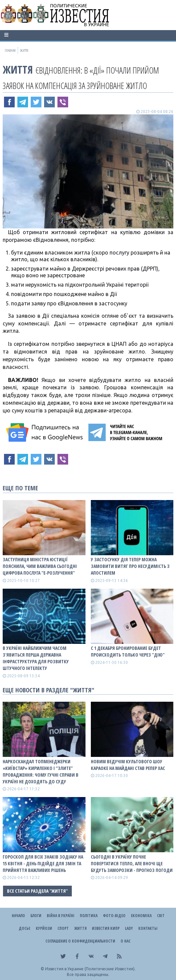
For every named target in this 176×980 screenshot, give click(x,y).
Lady (129, 928)
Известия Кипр (106, 928)
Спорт (63, 928)
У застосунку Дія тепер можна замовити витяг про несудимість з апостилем (130, 566)
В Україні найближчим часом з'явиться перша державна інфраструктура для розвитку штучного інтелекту (36, 658)
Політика (89, 916)
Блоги (36, 916)
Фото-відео (114, 916)
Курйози (44, 928)
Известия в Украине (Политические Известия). (90, 969)
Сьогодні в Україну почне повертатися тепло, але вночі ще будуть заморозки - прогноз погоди (132, 863)
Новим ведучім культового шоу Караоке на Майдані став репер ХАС (128, 765)
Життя (18, 69)
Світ (161, 916)
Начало (18, 916)
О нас (126, 941)
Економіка (141, 916)
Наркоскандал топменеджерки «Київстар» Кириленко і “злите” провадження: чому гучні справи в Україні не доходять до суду (41, 771)
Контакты (148, 928)
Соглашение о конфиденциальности (80, 941)
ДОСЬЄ (25, 928)
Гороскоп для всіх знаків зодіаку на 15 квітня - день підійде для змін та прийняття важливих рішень (43, 863)
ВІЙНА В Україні (61, 916)
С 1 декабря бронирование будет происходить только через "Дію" (128, 651)
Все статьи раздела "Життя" (37, 891)
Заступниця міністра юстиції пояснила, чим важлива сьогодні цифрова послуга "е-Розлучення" (40, 566)
